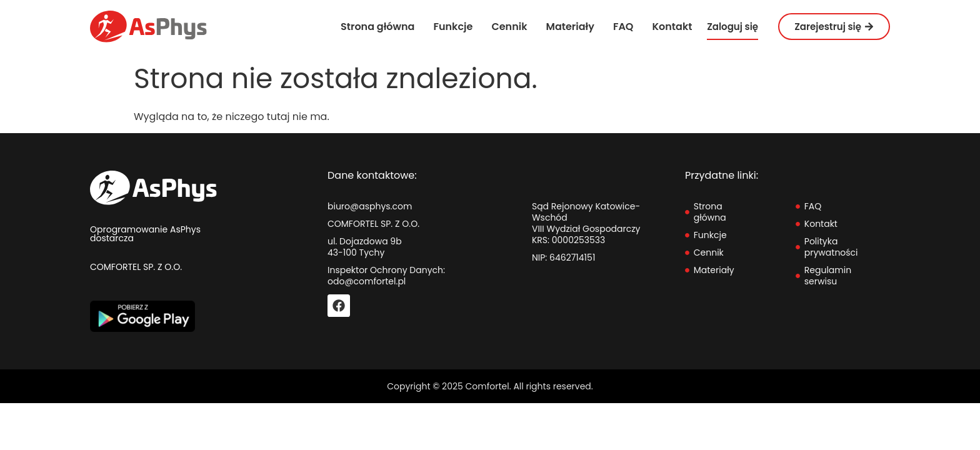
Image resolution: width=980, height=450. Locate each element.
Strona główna (377, 27)
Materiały (570, 27)
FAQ (623, 27)
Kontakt (672, 27)
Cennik (509, 27)
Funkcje (453, 27)
